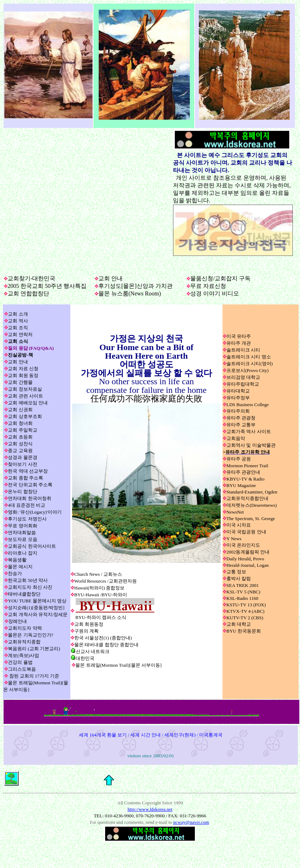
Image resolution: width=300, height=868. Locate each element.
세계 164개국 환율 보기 (103, 735)
